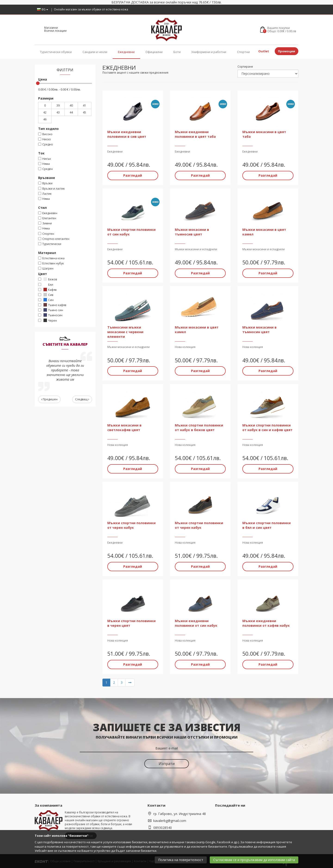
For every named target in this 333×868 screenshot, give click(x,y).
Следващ (82, 399)
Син (46, 300)
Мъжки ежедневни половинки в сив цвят (127, 134)
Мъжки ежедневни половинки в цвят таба (195, 134)
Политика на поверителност (181, 860)
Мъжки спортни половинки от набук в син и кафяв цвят (267, 427)
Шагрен (46, 268)
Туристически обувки (56, 52)
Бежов (48, 279)
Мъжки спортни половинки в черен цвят (131, 623)
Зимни (45, 223)
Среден (45, 169)
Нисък (45, 159)
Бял (46, 285)
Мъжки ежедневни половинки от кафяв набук (266, 623)
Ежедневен (48, 213)
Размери (46, 98)
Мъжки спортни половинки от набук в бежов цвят (199, 427)
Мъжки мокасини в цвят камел (264, 232)
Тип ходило (48, 129)
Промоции (287, 51)
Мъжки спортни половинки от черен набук (131, 525)
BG (43, 9)
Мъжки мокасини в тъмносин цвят (259, 330)
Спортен (46, 234)
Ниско (45, 139)
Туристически (50, 244)
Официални (154, 52)
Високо (45, 134)
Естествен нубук (51, 263)
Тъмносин (50, 315)
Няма (44, 164)
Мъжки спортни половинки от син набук (131, 232)
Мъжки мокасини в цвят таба (264, 134)
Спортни (243, 52)
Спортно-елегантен (54, 239)
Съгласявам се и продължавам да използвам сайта (254, 860)
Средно (46, 144)
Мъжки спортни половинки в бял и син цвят (267, 525)
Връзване (47, 178)
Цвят (43, 274)
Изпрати (167, 763)
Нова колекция (185, 347)
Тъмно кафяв (52, 305)
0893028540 (163, 827)
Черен (48, 321)
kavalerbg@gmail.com (170, 820)
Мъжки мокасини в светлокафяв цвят (124, 427)
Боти (177, 52)
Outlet (264, 51)
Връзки (45, 183)
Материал (47, 253)
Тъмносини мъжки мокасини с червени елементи (125, 332)
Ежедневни (126, 52)
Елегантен (47, 218)
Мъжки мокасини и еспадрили (196, 249)
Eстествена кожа (51, 258)
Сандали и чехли (95, 52)
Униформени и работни (209, 52)
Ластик (45, 194)
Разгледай (133, 175)
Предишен (49, 399)
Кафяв (47, 290)
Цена (43, 79)
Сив (46, 295)
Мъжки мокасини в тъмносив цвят (192, 232)
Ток (41, 153)
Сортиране (245, 67)
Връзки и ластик (51, 189)
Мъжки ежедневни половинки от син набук (196, 623)
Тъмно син (51, 310)
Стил (42, 208)
